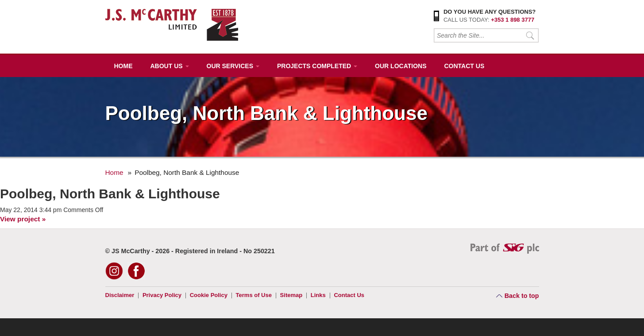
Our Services (233, 66)
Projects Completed (317, 66)
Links (318, 295)
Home (123, 66)
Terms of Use (254, 295)
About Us (170, 66)
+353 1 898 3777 (513, 20)
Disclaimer (120, 295)
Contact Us (464, 66)
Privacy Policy (162, 295)
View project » (23, 219)
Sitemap (291, 295)
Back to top (522, 296)
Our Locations (401, 66)
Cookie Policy (209, 295)
